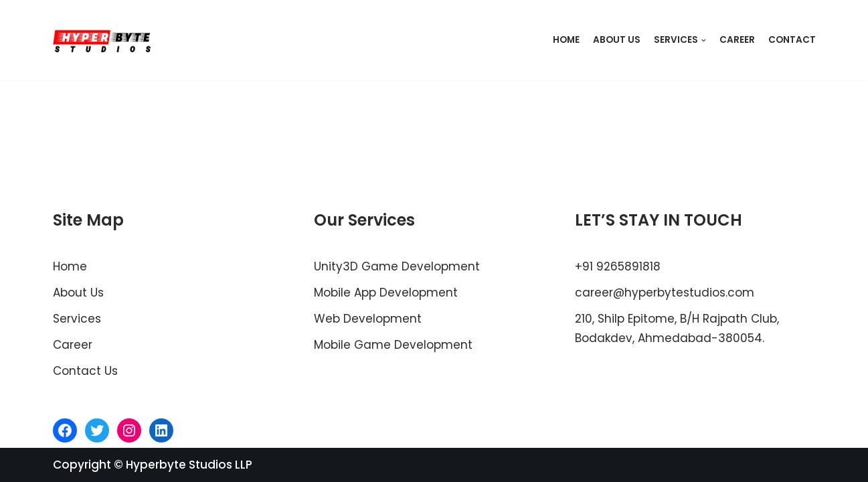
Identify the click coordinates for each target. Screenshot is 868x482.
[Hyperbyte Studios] (103, 40)
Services (77, 319)
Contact (792, 40)
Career (737, 40)
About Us (617, 40)
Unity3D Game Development (397, 266)
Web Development (368, 319)
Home (566, 40)
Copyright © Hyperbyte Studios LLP (153, 465)
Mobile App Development (386, 293)
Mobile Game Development (393, 345)
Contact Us (85, 371)
